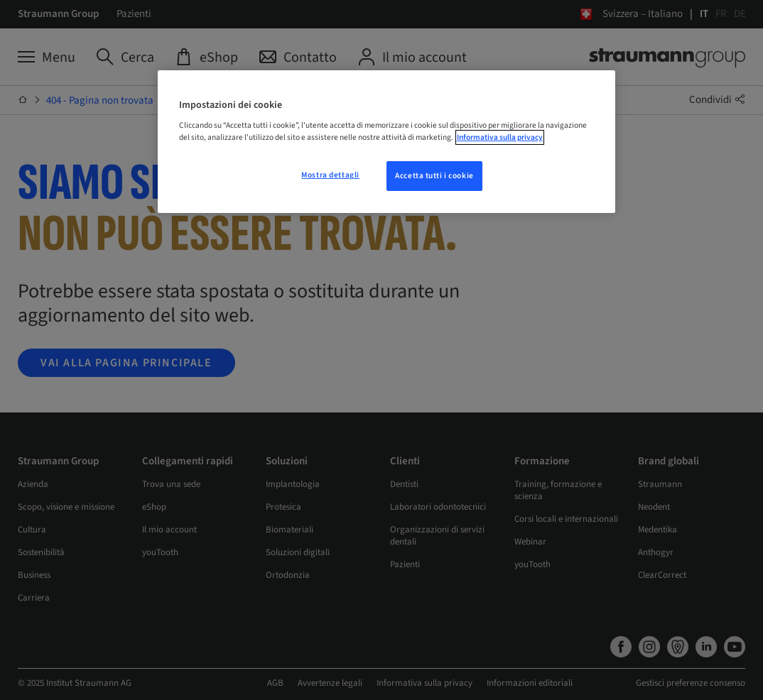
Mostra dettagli (330, 175)
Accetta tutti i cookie (434, 176)
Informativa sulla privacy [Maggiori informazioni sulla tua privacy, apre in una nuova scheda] (500, 137)
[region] (386, 142)
